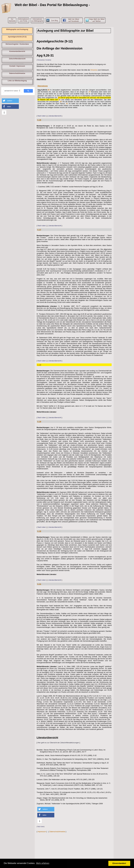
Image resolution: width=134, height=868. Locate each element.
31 (67, 104)
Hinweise (94, 70)
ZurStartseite (12, 20)
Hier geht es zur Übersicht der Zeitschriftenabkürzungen (58, 743)
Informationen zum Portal (23, 20)
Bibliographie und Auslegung (17, 29)
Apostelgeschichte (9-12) (17, 37)
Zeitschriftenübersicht (17, 59)
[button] (10, 101)
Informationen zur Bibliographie (37, 20)
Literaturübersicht (55, 116)
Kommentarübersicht (17, 51)
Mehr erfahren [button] (43, 863)
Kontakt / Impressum (17, 66)
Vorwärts (48, 60)
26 (49, 90)
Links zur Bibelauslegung (17, 81)
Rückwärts (41, 60)
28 (59, 98)
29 (59, 100)
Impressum (42, 832)
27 (90, 92)
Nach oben (42, 116)
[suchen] (12, 91)
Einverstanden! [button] (119, 863)
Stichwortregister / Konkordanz (17, 44)
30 (61, 102)
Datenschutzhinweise (17, 73)
